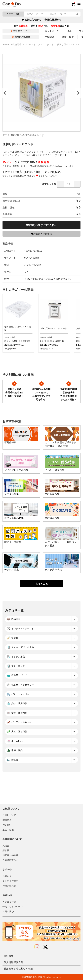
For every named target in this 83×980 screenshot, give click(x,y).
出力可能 (60, 26)
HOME (6, 45)
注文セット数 (61, 184)
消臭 (69, 31)
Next (78, 93)
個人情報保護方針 (13, 962)
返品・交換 (8, 830)
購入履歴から (53, 20)
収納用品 (17, 45)
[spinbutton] (69, 184)
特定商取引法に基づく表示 (18, 969)
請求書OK (39, 26)
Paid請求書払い (10, 860)
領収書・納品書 (10, 855)
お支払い (7, 825)
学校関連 (50, 37)
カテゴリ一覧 (9, 902)
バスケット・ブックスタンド (39, 45)
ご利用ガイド (9, 815)
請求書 (6, 850)
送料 (21, 26)
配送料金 (7, 820)
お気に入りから (31, 20)
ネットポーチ (52, 31)
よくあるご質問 (10, 881)
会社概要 (9, 956)
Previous (5, 93)
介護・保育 (68, 37)
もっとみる (42, 584)
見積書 (6, 846)
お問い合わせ (9, 886)
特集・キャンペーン (13, 907)
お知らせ (7, 876)
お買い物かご (9, 912)
